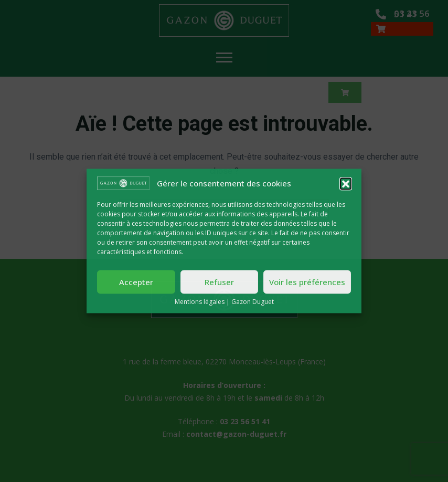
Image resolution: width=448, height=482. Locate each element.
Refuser (219, 282)
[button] (346, 183)
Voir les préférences (307, 282)
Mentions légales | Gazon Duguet (224, 302)
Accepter (136, 282)
